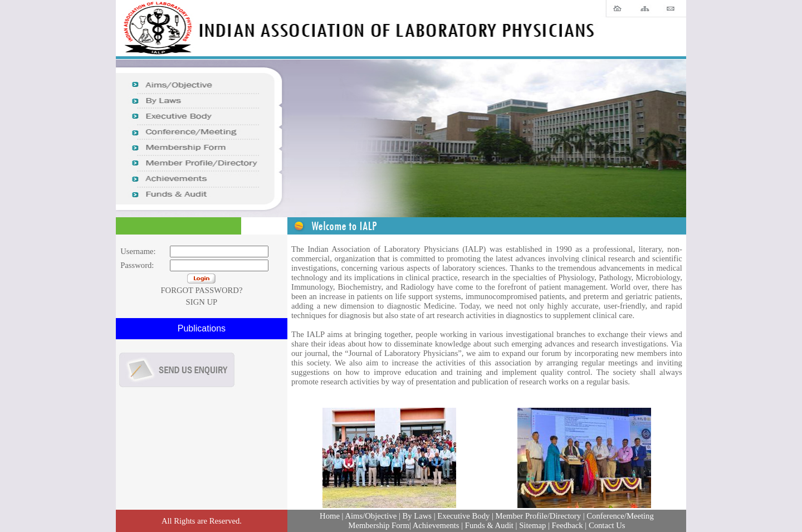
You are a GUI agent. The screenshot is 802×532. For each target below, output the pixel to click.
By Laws (416, 516)
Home (330, 516)
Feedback (568, 525)
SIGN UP (202, 302)
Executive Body (463, 516)
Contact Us (607, 525)
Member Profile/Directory (538, 516)
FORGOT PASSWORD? (201, 290)
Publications (202, 328)
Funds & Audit (489, 525)
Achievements (436, 525)
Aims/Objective (371, 516)
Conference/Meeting (619, 516)
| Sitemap (531, 525)
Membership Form (379, 525)
